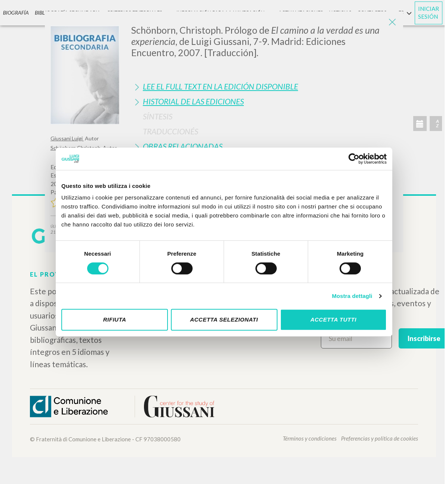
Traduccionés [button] (171, 131)
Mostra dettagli (352, 296)
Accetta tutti (333, 319)
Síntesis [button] (158, 116)
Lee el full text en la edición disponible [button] (220, 86)
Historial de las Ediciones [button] (193, 101)
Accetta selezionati (224, 319)
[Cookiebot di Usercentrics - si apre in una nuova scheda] (354, 159)
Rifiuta (115, 319)
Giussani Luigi (67, 138)
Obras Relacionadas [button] (183, 146)
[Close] (392, 22)
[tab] (264, 86)
